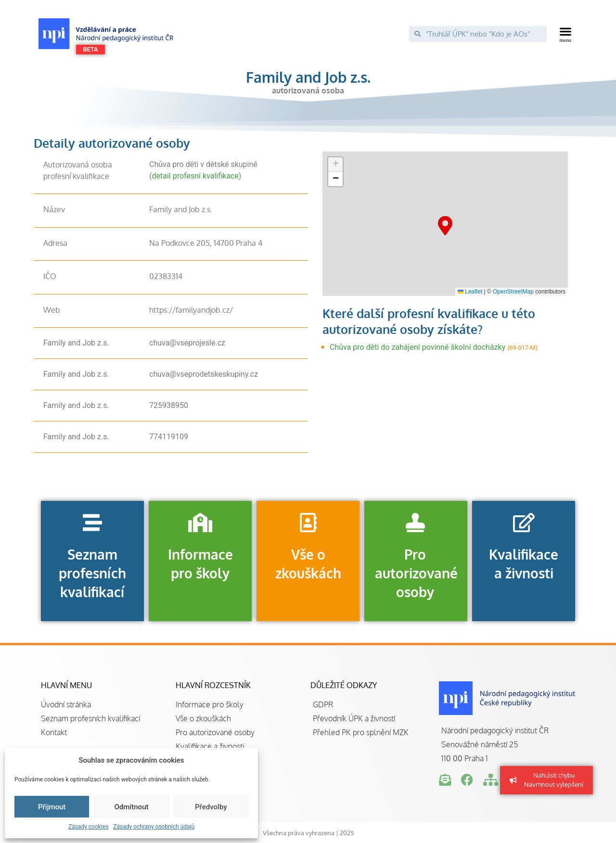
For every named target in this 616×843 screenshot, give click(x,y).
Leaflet (470, 292)
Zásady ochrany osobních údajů (154, 827)
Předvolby (211, 807)
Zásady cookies (88, 827)
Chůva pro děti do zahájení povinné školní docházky (417, 347)
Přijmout (52, 807)
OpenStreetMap (513, 292)
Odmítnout (132, 807)
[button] (566, 34)
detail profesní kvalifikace (195, 176)
